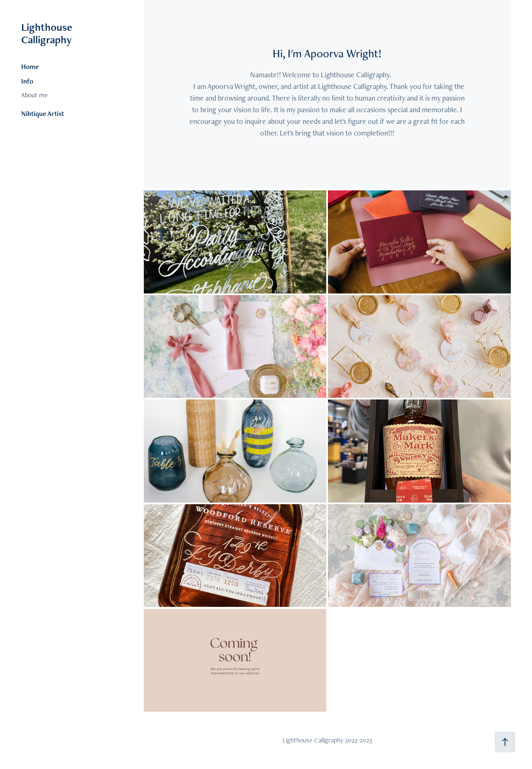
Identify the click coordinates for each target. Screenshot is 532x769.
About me (34, 95)
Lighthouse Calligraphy (48, 33)
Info (27, 81)
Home (30, 67)
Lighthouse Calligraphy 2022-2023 (327, 740)
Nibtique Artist (43, 113)
